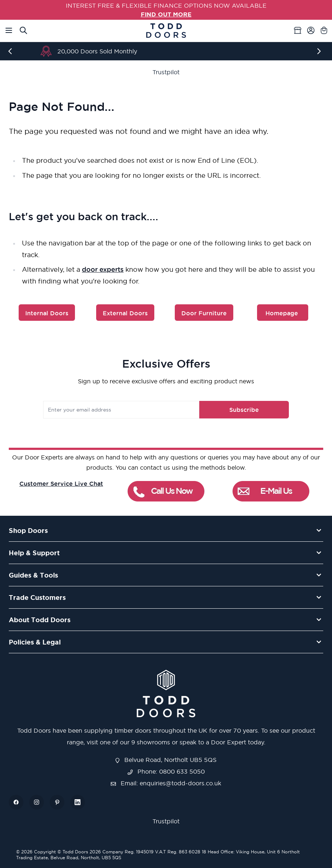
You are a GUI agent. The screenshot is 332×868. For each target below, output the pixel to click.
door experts (103, 269)
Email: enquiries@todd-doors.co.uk (166, 783)
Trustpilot (166, 72)
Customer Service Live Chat (61, 484)
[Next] (320, 51)
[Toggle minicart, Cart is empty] (324, 30)
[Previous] (12, 51)
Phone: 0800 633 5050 (166, 771)
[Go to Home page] (166, 31)
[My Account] (311, 30)
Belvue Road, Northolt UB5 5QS (166, 760)
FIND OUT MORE (166, 14)
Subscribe (244, 410)
